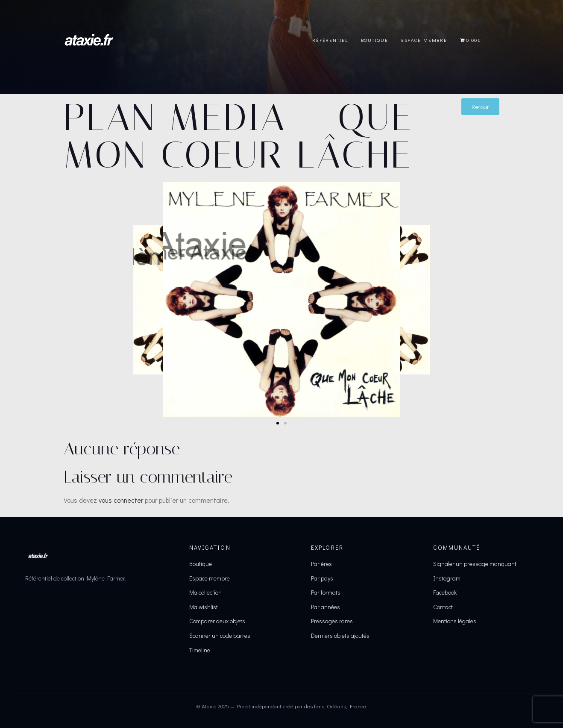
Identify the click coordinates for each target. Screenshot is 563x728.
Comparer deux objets (217, 621)
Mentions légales (455, 621)
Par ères (321, 564)
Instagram (447, 578)
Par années (325, 607)
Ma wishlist (204, 607)
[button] (278, 423)
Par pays (322, 578)
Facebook (445, 592)
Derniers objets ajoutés (340, 635)
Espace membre (210, 578)
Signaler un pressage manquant (475, 564)
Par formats (326, 592)
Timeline (200, 650)
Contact (443, 607)
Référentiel (330, 40)
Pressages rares (332, 621)
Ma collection (205, 592)
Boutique (375, 40)
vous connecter (121, 500)
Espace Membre (424, 40)
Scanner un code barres (220, 635)
